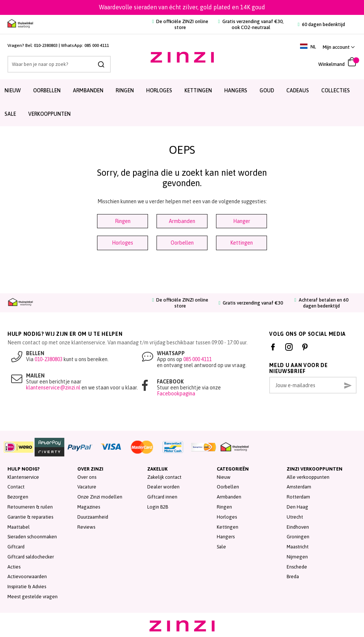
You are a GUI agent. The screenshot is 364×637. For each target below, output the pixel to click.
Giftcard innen (162, 497)
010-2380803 (46, 45)
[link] (339, 47)
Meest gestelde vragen (33, 597)
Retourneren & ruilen (30, 507)
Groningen (298, 537)
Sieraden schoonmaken (32, 537)
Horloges (159, 90)
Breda (293, 577)
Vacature (87, 487)
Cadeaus (298, 90)
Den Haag (297, 507)
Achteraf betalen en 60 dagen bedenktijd (321, 303)
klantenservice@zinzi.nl (53, 388)
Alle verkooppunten (308, 477)
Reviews (86, 527)
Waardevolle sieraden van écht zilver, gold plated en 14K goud (182, 7)
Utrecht (295, 517)
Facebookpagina (176, 394)
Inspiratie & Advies (27, 587)
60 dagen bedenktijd (321, 24)
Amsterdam (299, 487)
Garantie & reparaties (30, 517)
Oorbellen (47, 90)
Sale (221, 547)
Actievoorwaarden (27, 577)
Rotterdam (298, 497)
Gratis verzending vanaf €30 (251, 303)
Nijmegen (297, 557)
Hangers (236, 90)
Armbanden (88, 90)
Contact (16, 487)
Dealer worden (163, 487)
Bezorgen (18, 497)
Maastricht (298, 547)
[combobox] (58, 64)
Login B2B (158, 507)
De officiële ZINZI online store (180, 24)
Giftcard (16, 547)
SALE (10, 114)
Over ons (87, 477)
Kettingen (198, 90)
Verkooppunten (49, 114)
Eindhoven (298, 527)
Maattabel (19, 527)
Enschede (297, 567)
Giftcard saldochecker (31, 557)
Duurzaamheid (93, 517)
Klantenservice (23, 477)
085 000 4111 (97, 45)
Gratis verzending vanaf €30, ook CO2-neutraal (251, 24)
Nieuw (13, 90)
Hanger (242, 221)
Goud (267, 90)
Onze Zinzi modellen (100, 497)
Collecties (336, 90)
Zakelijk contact (164, 477)
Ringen (125, 90)
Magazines (89, 507)
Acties (14, 567)
